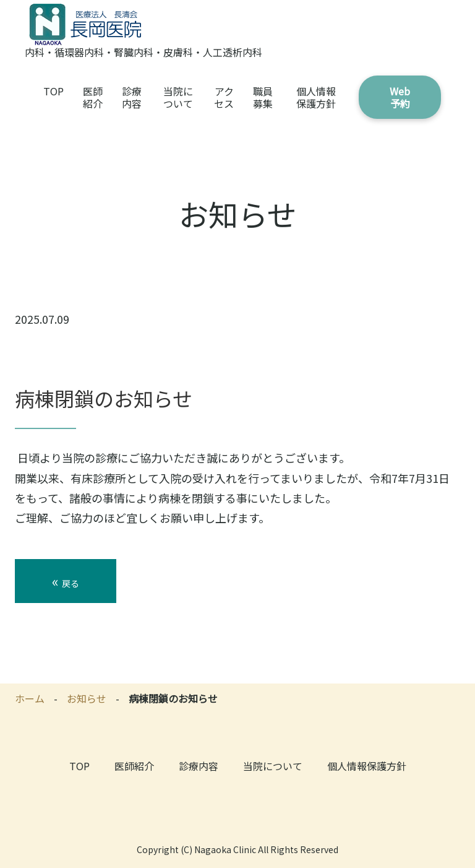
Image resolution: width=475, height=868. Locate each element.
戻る (66, 581)
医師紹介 (93, 97)
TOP (53, 91)
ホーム (30, 698)
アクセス (224, 97)
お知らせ (87, 698)
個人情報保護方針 (316, 97)
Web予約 (400, 97)
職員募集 (263, 97)
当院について (178, 97)
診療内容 (132, 97)
